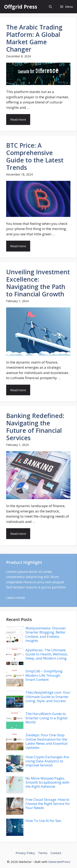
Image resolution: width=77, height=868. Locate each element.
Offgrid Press (21, 7)
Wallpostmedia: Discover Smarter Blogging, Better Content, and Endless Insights (46, 634)
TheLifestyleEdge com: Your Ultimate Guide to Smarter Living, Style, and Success (48, 697)
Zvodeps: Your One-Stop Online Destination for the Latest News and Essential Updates (47, 741)
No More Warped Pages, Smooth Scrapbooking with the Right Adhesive (47, 782)
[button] (50, 7)
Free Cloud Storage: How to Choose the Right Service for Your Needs (48, 804)
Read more (18, 119)
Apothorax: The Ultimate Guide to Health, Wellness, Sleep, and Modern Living (47, 654)
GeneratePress (59, 862)
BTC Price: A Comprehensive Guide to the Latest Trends (35, 156)
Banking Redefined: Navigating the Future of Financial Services (35, 427)
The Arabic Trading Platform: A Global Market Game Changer (34, 38)
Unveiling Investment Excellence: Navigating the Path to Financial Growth (38, 283)
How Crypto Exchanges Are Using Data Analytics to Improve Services (47, 761)
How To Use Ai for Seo (43, 821)
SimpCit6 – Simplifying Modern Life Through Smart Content (44, 675)
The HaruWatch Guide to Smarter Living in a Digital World (47, 718)
